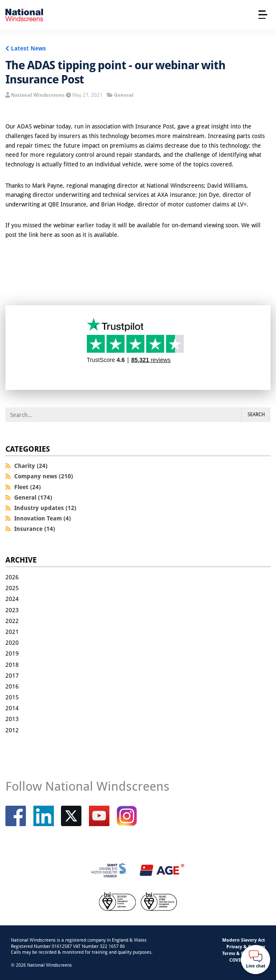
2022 (12, 621)
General (124, 95)
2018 (12, 665)
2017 (12, 675)
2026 (12, 577)
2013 (12, 719)
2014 (12, 708)
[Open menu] (263, 15)
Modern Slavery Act (244, 940)
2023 (12, 610)
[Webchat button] (256, 960)
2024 (12, 599)
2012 (12, 730)
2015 (12, 697)
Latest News (28, 48)
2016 (12, 686)
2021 (12, 632)
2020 (12, 642)
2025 (12, 588)
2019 (12, 653)
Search (256, 414)
